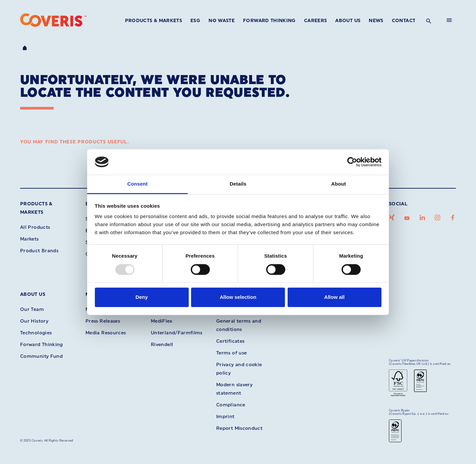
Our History (34, 321)
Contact (404, 21)
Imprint (225, 417)
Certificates (230, 341)
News (376, 21)
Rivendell (162, 345)
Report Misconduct (239, 428)
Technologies (36, 333)
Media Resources (106, 333)
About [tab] (339, 184)
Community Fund (41, 356)
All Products (35, 227)
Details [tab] (238, 184)
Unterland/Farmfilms (177, 333)
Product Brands (39, 251)
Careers (316, 21)
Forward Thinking (269, 21)
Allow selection (238, 297)
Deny (142, 297)
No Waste (222, 21)
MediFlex (162, 321)
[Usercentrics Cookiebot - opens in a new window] (352, 162)
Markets (29, 239)
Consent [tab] (138, 184)
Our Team (32, 309)
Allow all (334, 297)
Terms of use (231, 353)
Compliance (231, 405)
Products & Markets (154, 21)
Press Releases (103, 321)
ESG (195, 21)
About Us (348, 21)
